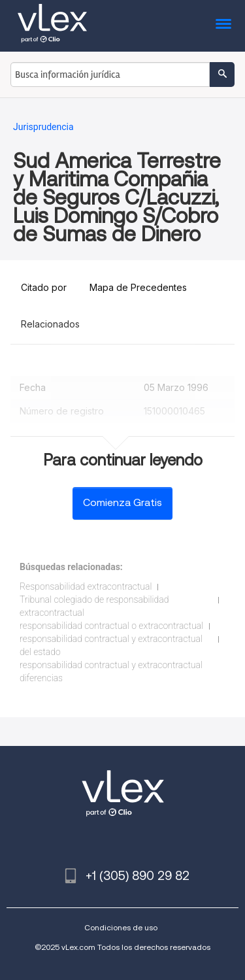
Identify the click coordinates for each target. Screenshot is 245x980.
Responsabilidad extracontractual (86, 586)
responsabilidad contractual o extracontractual (111, 626)
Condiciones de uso (121, 927)
